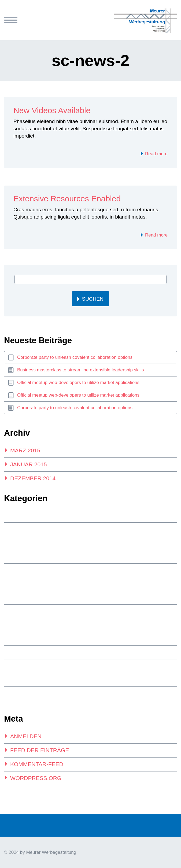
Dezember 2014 (33, 478)
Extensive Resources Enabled (67, 199)
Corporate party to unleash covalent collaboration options (75, 357)
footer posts (25, 557)
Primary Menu (11, 20)
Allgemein (21, 529)
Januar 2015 (29, 464)
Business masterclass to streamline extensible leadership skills (80, 370)
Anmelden (26, 736)
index (16, 584)
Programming (25, 625)
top (14, 666)
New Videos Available (52, 110)
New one (19, 598)
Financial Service (29, 543)
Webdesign (22, 693)
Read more (156, 154)
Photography (25, 611)
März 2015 (25, 450)
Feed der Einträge (40, 750)
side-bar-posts (26, 639)
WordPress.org (36, 778)
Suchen (93, 299)
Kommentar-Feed (37, 764)
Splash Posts (25, 652)
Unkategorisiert (28, 680)
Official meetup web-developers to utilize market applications (78, 383)
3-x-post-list (23, 516)
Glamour (20, 570)
